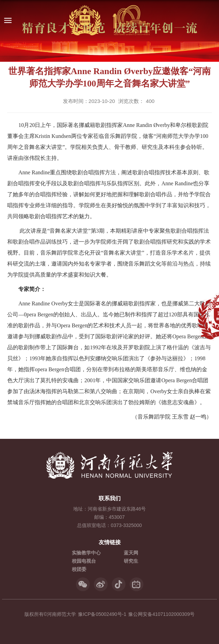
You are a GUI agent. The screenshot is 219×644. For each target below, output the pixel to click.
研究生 (131, 561)
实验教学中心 (86, 553)
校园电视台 (84, 561)
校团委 (79, 569)
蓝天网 (131, 553)
